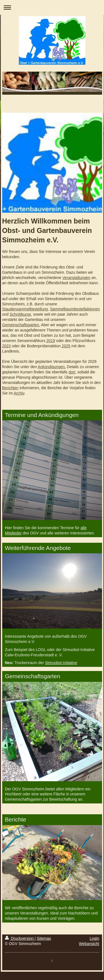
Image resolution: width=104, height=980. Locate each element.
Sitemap (44, 938)
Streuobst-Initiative (61, 663)
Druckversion (20, 938)
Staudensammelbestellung (25, 309)
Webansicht (89, 944)
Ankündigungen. (52, 367)
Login (94, 938)
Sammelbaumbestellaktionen (75, 309)
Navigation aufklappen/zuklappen (52, 7)
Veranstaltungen (76, 278)
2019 (51, 341)
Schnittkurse (20, 314)
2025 (66, 346)
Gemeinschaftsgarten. (21, 325)
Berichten (10, 388)
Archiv (19, 393)
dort (72, 372)
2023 (7, 346)
